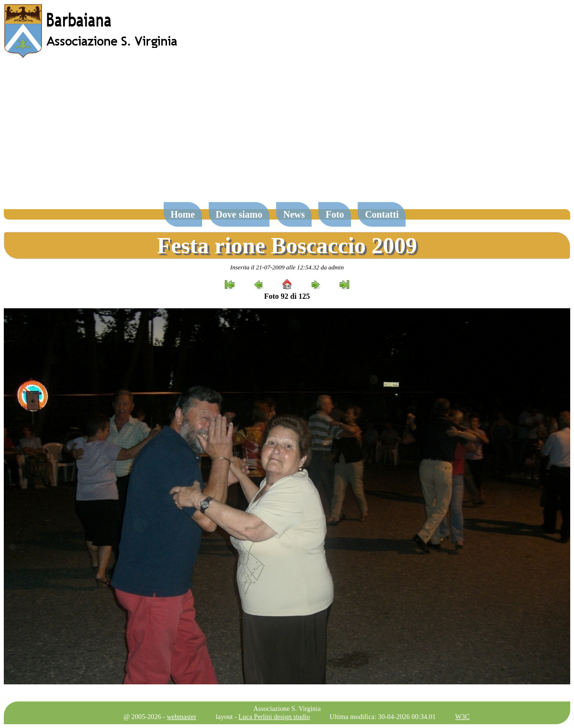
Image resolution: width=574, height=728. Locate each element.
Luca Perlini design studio (274, 717)
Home (183, 214)
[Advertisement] (287, 135)
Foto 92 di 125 (287, 296)
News (294, 214)
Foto (335, 214)
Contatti (382, 214)
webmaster (181, 717)
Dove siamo (239, 214)
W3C (462, 717)
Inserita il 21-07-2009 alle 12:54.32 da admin (287, 267)
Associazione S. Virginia (287, 709)
